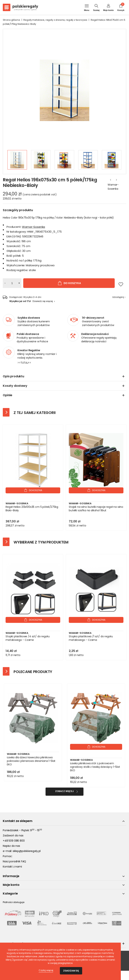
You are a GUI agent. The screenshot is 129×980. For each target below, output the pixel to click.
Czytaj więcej (46, 970)
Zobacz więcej (64, 791)
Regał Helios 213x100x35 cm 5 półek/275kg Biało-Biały (32, 509)
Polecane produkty (33, 672)
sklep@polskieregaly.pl (27, 851)
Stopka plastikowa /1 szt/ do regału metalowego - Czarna (91, 638)
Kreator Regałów (29, 350)
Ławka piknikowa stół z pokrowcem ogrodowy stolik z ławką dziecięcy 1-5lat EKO (95, 767)
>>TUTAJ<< (24, 363)
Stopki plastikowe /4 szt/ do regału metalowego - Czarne (28, 638)
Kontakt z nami (12, 867)
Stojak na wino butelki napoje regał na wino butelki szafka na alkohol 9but (96, 509)
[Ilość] (12, 283)
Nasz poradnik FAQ (14, 861)
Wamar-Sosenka (113, 187)
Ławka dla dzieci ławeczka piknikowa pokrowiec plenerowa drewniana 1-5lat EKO (31, 761)
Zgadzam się (71, 971)
